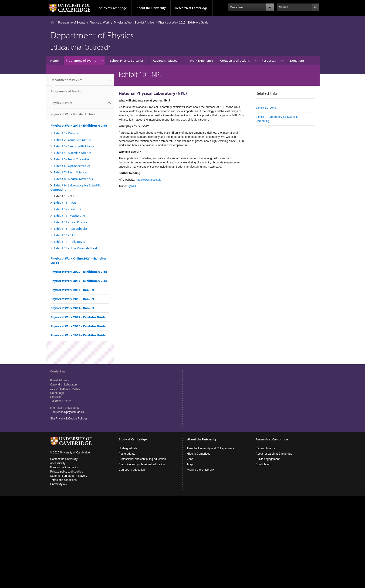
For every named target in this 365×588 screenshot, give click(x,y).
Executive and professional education (142, 464)
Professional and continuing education (142, 459)
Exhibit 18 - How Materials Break (76, 248)
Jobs (190, 459)
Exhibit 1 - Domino (67, 133)
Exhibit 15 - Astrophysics (71, 229)
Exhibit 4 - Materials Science (73, 153)
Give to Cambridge (199, 454)
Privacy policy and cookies (67, 472)
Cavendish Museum (167, 61)
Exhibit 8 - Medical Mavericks (73, 179)
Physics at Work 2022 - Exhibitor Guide (78, 317)
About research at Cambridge (274, 454)
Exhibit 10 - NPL (64, 196)
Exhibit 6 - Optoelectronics (72, 166)
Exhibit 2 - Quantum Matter (73, 140)
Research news (265, 448)
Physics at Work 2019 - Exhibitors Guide (183, 23)
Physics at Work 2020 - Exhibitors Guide (79, 272)
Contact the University (64, 459)
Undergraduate (128, 448)
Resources (269, 61)
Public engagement (268, 459)
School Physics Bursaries (127, 61)
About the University (151, 8)
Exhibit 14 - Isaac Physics (71, 222)
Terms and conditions (63, 480)
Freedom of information (65, 467)
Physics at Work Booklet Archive (134, 23)
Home (52, 22)
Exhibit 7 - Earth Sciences (71, 172)
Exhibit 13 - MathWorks (70, 216)
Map (190, 464)
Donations (297, 61)
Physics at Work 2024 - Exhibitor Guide (78, 335)
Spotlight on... (264, 464)
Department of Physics (66, 82)
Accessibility (58, 463)
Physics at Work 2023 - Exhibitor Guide (78, 326)
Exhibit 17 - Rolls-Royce (70, 242)
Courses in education (132, 470)
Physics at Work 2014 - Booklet (72, 308)
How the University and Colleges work (211, 448)
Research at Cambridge (191, 8)
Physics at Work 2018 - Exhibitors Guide (79, 281)
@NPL (133, 186)
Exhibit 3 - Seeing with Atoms (74, 146)
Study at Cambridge (113, 8)
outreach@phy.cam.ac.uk (68, 412)
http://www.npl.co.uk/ (149, 180)
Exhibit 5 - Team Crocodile (71, 159)
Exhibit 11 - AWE (65, 203)
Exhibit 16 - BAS (65, 235)
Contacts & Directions (235, 61)
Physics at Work (100, 23)
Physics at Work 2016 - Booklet (72, 290)
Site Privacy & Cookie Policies (69, 419)
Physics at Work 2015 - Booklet (72, 299)
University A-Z (59, 484)
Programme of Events (72, 23)
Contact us (58, 371)
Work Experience (201, 61)
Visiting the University (201, 470)
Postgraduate (127, 454)
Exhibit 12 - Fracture (68, 209)
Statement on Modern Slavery (69, 476)
